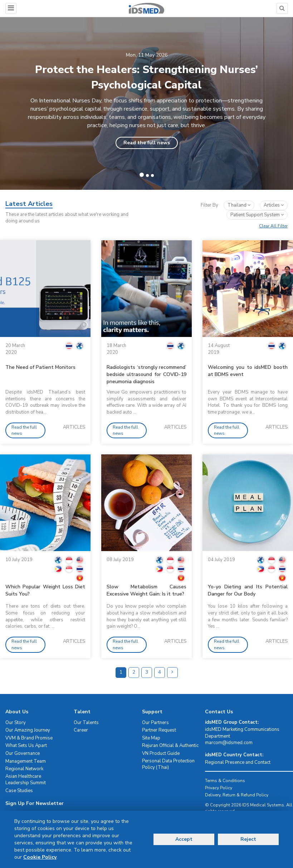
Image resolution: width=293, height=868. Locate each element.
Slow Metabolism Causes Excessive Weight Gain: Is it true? (146, 590)
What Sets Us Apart (26, 746)
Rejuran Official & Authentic (170, 746)
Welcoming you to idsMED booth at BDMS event (248, 371)
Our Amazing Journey (28, 730)
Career (81, 730)
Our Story (16, 723)
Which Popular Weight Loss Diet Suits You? (45, 590)
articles (274, 205)
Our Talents (86, 723)
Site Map (151, 738)
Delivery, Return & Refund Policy (237, 795)
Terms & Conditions (225, 781)
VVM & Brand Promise (29, 738)
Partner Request (159, 730)
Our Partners (155, 723)
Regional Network (24, 769)
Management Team (26, 761)
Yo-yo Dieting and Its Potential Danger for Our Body (248, 590)
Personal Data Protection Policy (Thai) (168, 764)
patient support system (257, 215)
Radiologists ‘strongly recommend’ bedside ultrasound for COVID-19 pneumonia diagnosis (146, 374)
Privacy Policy (219, 788)
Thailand (239, 205)
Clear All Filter (273, 226)
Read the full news (147, 143)
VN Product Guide (161, 753)
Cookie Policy (40, 857)
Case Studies (19, 791)
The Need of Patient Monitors (40, 367)
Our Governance (23, 753)
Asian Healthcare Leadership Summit (26, 780)
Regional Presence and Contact (238, 762)
